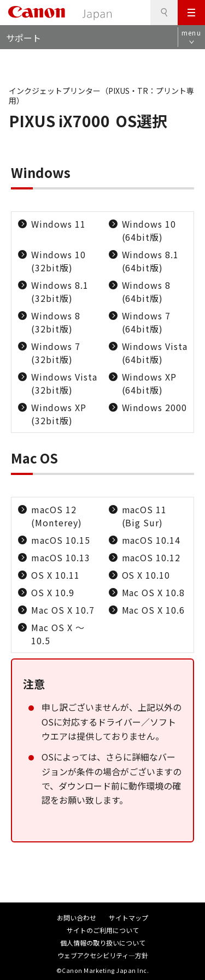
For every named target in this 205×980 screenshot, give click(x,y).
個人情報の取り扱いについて (103, 943)
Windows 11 (58, 224)
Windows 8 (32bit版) (56, 322)
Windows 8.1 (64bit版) (151, 261)
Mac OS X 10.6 (153, 610)
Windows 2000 (155, 407)
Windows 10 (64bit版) (149, 230)
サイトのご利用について (103, 930)
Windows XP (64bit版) (150, 383)
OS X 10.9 (53, 592)
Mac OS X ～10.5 (58, 634)
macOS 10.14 (151, 540)
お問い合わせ (77, 917)
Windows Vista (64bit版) (155, 353)
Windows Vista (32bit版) (64, 383)
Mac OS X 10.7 (63, 610)
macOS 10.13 (61, 557)
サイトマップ (128, 917)
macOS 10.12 (151, 557)
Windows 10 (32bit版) (58, 261)
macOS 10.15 (61, 540)
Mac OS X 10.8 (153, 592)
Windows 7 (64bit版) (147, 322)
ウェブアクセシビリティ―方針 (103, 955)
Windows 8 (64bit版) (147, 292)
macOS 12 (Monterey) (57, 516)
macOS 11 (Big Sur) (145, 516)
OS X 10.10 (146, 575)
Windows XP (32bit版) (59, 414)
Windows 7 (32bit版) (56, 353)
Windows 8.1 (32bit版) (60, 292)
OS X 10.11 (55, 575)
